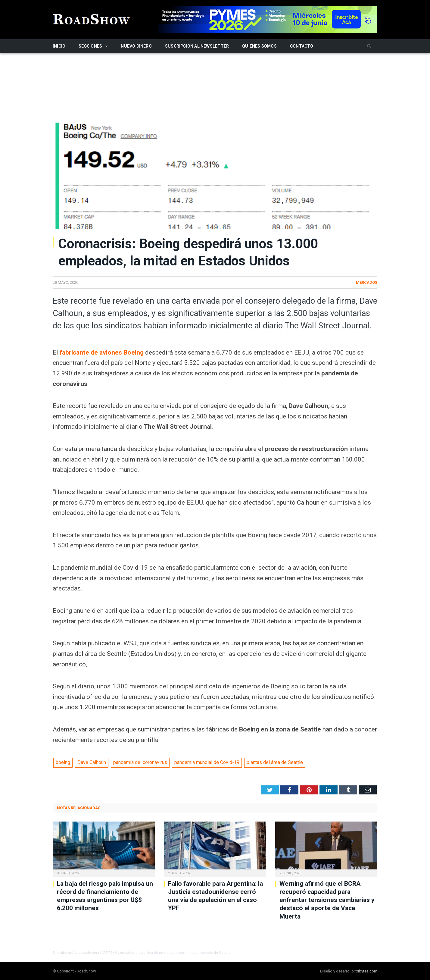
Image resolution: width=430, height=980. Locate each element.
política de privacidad (158, 953)
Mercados (367, 282)
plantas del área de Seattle (275, 762)
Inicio (59, 46)
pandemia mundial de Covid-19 (207, 762)
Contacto (302, 46)
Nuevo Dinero (136, 46)
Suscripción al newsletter (197, 46)
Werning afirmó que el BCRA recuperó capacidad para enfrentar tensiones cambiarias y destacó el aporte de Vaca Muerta (327, 900)
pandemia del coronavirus (140, 762)
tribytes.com (366, 971)
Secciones (90, 46)
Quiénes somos (259, 46)
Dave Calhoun (92, 762)
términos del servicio (196, 953)
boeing (63, 762)
